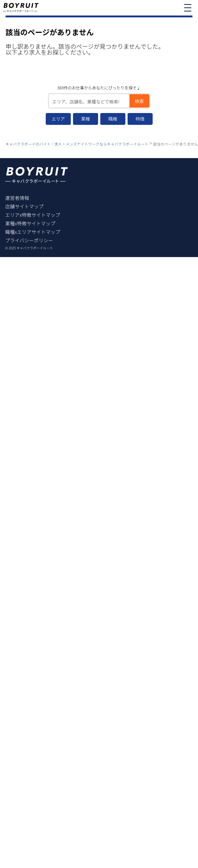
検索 (139, 101)
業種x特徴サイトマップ (30, 223)
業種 (86, 119)
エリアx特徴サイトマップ (33, 215)
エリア (58, 119)
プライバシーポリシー (29, 240)
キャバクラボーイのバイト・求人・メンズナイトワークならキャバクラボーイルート (77, 144)
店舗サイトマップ (24, 206)
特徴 (140, 119)
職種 (113, 119)
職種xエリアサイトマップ (33, 232)
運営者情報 (17, 198)
